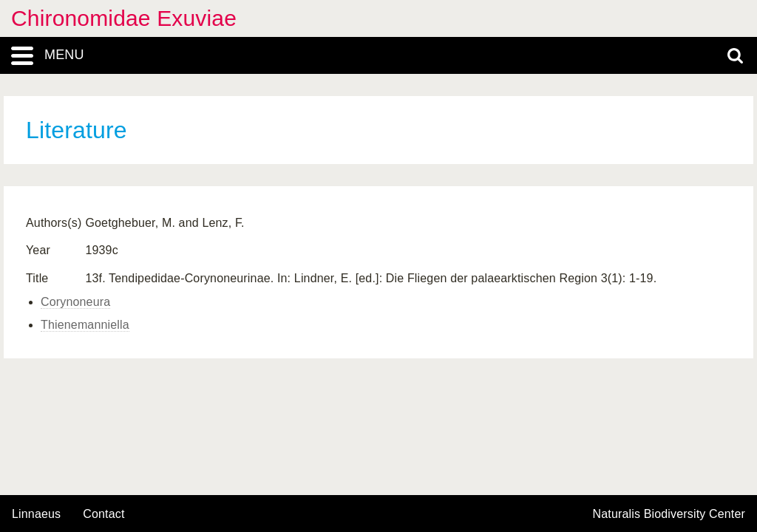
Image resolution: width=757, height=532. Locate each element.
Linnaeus (36, 514)
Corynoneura (75, 302)
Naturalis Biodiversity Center (669, 514)
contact (103, 514)
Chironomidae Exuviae (124, 18)
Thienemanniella (85, 325)
